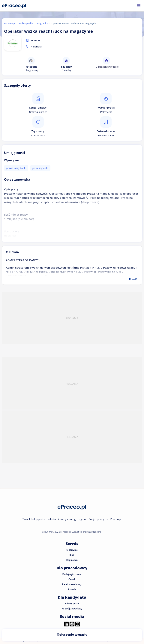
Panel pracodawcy (72, 584)
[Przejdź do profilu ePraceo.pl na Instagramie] (78, 624)
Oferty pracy (72, 604)
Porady (72, 589)
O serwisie (72, 550)
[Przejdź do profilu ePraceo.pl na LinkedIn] (66, 624)
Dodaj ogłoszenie (72, 574)
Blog (72, 555)
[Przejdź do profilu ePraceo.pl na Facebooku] (72, 624)
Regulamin (72, 560)
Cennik (72, 579)
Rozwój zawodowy (72, 609)
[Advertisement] (72, 318)
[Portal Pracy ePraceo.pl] (14, 5)
